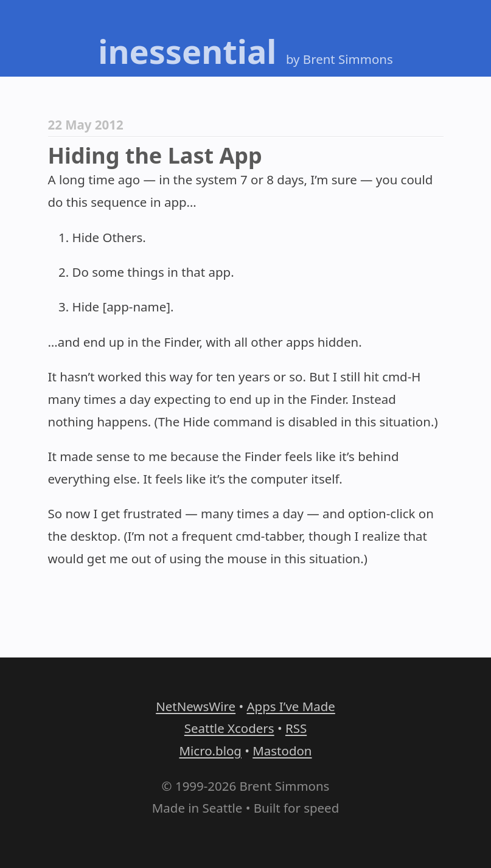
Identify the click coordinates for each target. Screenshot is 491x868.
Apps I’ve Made (291, 706)
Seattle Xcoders (229, 728)
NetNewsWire (196, 706)
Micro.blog (210, 751)
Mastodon (282, 751)
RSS (296, 728)
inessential (187, 51)
